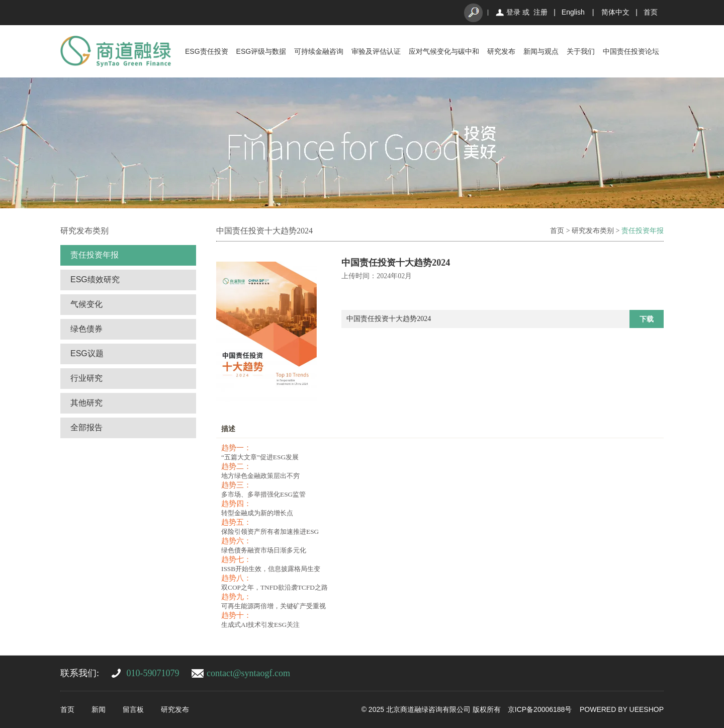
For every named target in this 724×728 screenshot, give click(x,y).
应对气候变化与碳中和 (444, 51)
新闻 (99, 709)
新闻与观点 (541, 51)
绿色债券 (86, 329)
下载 (647, 319)
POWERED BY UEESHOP (622, 709)
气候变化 (86, 304)
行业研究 (86, 378)
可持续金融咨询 (319, 51)
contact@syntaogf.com (248, 673)
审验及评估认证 (376, 51)
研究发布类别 (593, 231)
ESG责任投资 (207, 51)
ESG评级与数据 (261, 51)
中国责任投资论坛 (631, 51)
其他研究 (86, 403)
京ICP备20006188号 (540, 709)
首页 (651, 12)
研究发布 (501, 51)
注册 (540, 12)
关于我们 (581, 51)
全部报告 (86, 427)
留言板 (133, 709)
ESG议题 (87, 353)
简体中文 (615, 12)
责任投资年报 (95, 255)
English (573, 12)
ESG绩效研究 (95, 279)
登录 (513, 12)
